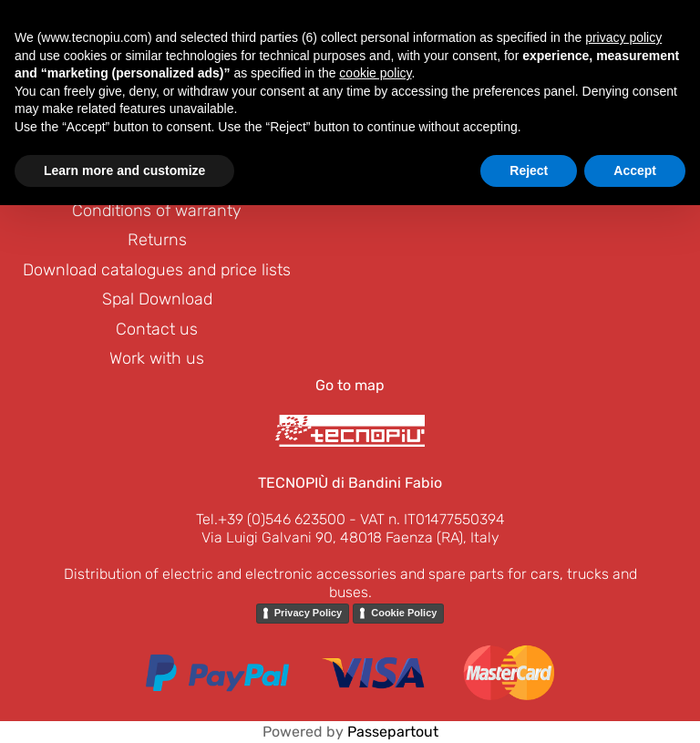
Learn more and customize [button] (124, 170)
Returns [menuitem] (157, 240)
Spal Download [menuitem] (157, 299)
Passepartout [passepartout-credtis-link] (393, 732)
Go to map (350, 385)
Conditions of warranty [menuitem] (157, 211)
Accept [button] (635, 170)
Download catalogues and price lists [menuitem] (157, 270)
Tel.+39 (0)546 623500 (271, 519)
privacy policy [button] (623, 37)
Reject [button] (529, 170)
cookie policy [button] (375, 73)
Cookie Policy (404, 613)
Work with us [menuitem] (157, 358)
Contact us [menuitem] (157, 329)
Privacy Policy (309, 613)
